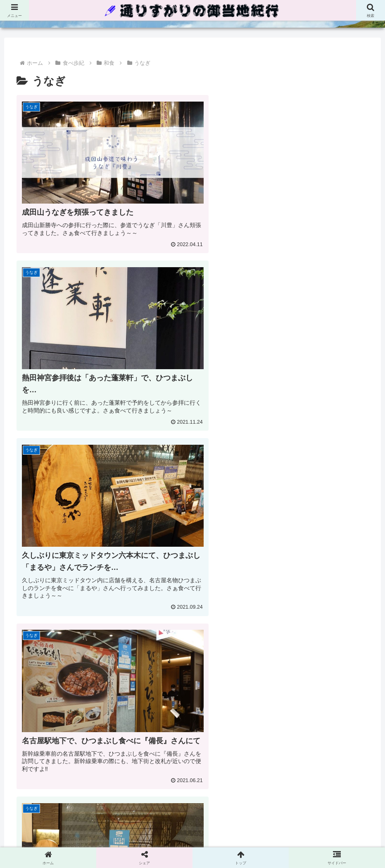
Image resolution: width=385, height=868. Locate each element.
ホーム (119, 821)
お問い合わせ (220, 821)
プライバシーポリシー (165, 821)
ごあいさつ (261, 821)
